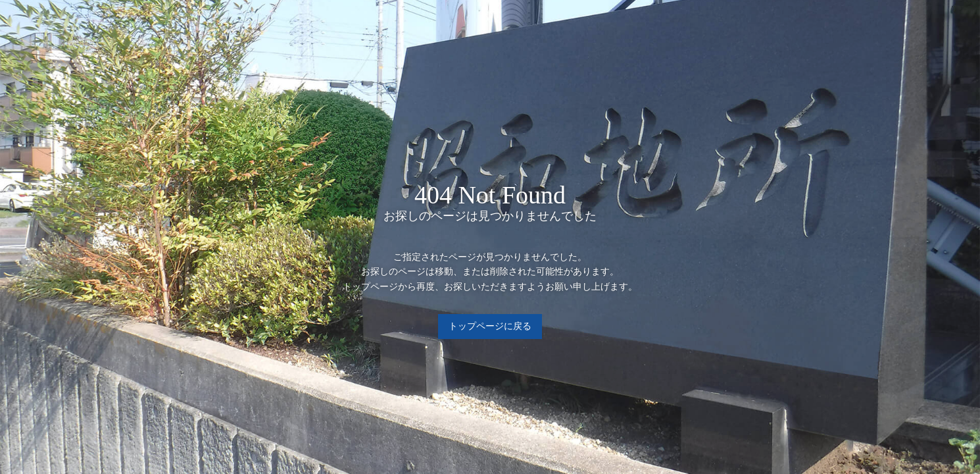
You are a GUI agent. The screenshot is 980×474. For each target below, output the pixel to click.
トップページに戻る (490, 326)
